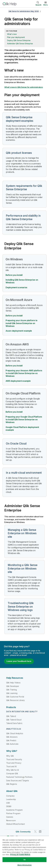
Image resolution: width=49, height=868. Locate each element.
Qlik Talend (11, 716)
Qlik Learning (12, 693)
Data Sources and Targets (18, 780)
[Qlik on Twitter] (35, 832)
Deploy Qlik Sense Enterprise (19, 40)
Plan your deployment (16, 37)
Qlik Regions (12, 784)
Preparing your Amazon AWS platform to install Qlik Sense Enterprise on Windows (24, 373)
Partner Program (13, 813)
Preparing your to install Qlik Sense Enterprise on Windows (24, 420)
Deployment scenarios (16, 287)
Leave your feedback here (19, 661)
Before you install (14, 275)
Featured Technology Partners (19, 777)
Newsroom (11, 820)
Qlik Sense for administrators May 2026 (24, 11)
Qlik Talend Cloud (14, 720)
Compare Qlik (12, 773)
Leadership (11, 799)
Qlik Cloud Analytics (15, 733)
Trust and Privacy (14, 763)
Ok (24, 860)
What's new (12, 34)
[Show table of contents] (5, 11)
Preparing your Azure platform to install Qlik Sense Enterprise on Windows (21, 323)
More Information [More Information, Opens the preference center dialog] (24, 865)
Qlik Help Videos (13, 683)
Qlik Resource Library (15, 700)
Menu (46, 5)
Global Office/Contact (15, 824)
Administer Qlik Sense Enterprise (20, 44)
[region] (24, 852)
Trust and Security (14, 759)
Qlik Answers (12, 737)
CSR (8, 803)
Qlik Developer (13, 686)
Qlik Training (11, 690)
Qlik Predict (11, 740)
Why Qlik (10, 756)
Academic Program (14, 810)
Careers (10, 817)
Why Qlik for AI (12, 770)
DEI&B (9, 806)
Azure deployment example (19, 331)
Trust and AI (11, 766)
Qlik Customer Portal (15, 697)
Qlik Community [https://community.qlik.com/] (23, 832)
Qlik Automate (12, 744)
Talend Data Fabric (14, 723)
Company (10, 796)
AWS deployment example (18, 381)
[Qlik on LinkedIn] (40, 832)
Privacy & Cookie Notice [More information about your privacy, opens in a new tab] (20, 855)
